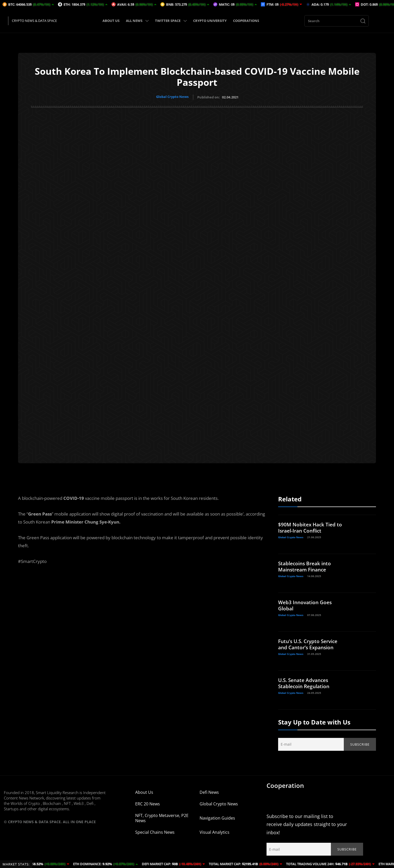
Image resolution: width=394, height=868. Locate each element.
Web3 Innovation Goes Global (306, 605)
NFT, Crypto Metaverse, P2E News (162, 817)
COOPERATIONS (246, 21)
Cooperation (285, 785)
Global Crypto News (172, 97)
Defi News (209, 791)
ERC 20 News (148, 803)
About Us (144, 791)
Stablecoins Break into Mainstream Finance (306, 566)
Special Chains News (155, 831)
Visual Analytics (215, 831)
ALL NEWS (137, 21)
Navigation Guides (217, 817)
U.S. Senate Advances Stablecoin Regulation (306, 682)
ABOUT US (111, 21)
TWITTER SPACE (171, 21)
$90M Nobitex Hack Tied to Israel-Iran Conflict (308, 527)
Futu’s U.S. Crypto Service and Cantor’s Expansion (310, 643)
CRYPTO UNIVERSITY (210, 21)
